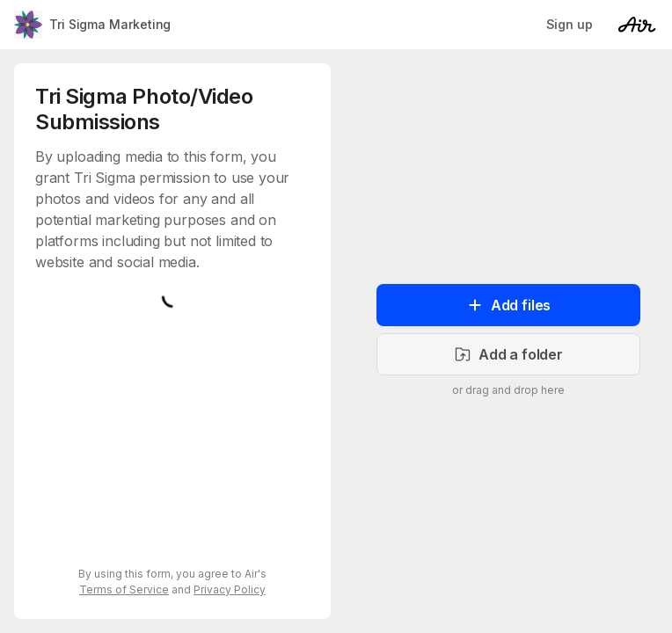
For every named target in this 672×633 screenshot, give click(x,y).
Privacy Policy (230, 589)
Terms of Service (124, 589)
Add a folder (508, 354)
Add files (508, 305)
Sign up (570, 24)
